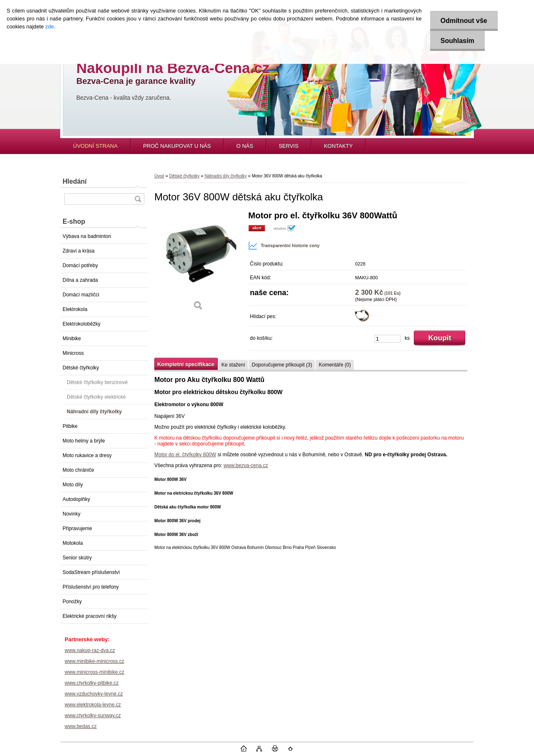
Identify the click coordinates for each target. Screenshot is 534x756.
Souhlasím (457, 41)
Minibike (72, 339)
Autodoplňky (76, 499)
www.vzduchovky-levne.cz (94, 694)
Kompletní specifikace (186, 364)
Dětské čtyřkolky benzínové (97, 382)
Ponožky (72, 602)
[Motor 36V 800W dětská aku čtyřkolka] (198, 264)
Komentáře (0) (335, 365)
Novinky (72, 514)
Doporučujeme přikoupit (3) (282, 365)
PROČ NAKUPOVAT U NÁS (177, 146)
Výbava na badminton (87, 236)
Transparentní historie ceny (284, 245)
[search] (138, 199)
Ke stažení (233, 365)
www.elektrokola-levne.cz (93, 705)
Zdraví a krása (79, 251)
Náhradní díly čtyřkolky (94, 412)
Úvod (159, 176)
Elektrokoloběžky (82, 324)
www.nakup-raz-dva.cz (90, 650)
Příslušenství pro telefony (91, 587)
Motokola (73, 543)
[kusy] (388, 339)
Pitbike (70, 426)
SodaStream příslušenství (91, 572)
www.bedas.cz (81, 726)
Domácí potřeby (80, 265)
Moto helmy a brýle (84, 441)
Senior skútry (77, 558)
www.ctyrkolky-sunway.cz (93, 716)
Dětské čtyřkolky (81, 368)
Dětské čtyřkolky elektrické (96, 397)
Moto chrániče (78, 470)
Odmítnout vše (464, 21)
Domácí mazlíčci (81, 295)
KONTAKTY (338, 146)
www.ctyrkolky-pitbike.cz (92, 683)
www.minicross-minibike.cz (94, 672)
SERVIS (288, 146)
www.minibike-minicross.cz (94, 661)
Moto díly (73, 485)
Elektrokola (75, 309)
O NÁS (244, 146)
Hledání (75, 181)
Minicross (73, 353)
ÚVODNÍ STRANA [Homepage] (95, 146)
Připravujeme (77, 528)
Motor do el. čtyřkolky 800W (185, 455)
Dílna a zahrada (80, 280)
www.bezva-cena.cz (246, 465)
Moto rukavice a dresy (87, 455)
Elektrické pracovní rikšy (89, 616)
